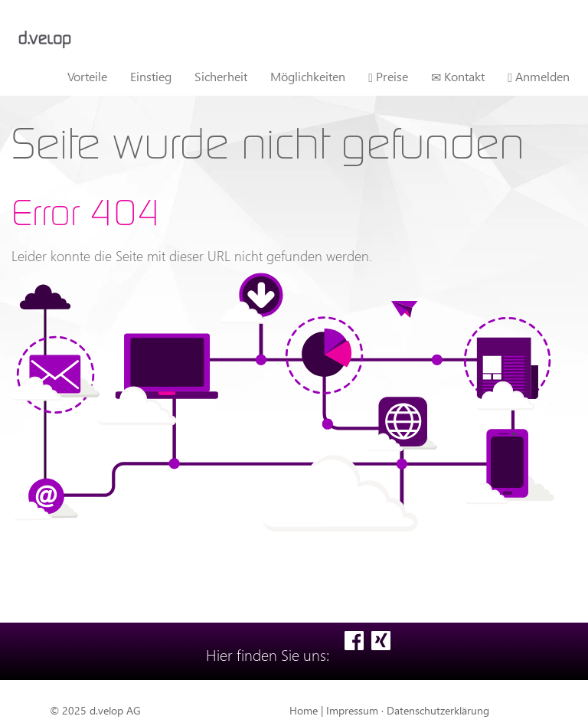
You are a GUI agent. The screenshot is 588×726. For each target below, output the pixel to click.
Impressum (352, 710)
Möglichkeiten (308, 76)
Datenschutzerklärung (438, 710)
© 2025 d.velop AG (95, 710)
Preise (388, 76)
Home (304, 710)
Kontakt (458, 76)
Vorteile (87, 76)
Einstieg (151, 76)
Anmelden (539, 76)
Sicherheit (221, 76)
